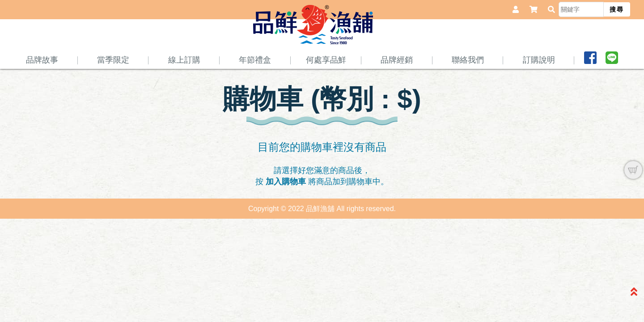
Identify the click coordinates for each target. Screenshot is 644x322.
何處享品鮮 (326, 80)
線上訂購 (184, 80)
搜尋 (617, 9)
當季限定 (113, 80)
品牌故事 (42, 80)
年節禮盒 (255, 80)
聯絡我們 (468, 80)
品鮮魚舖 (315, 45)
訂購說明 (539, 80)
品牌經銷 (397, 80)
